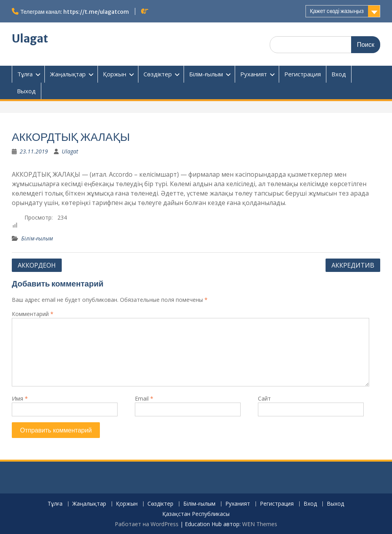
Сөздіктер (158, 74)
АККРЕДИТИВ (353, 265)
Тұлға (25, 74)
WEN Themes (260, 524)
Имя (20, 398)
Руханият (254, 74)
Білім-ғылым (206, 74)
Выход (26, 91)
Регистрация (303, 74)
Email (144, 398)
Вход (339, 74)
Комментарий (33, 314)
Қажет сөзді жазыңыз (337, 11)
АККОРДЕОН (37, 265)
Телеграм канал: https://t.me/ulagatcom (75, 12)
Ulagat (30, 39)
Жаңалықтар (68, 74)
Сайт (264, 398)
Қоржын (115, 74)
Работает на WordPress (147, 524)
